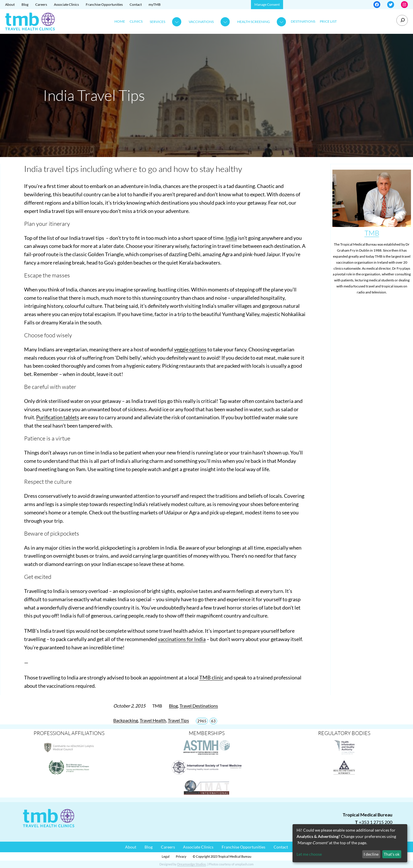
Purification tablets (58, 417)
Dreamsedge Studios (192, 864)
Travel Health (153, 720)
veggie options (190, 349)
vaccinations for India (182, 639)
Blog (173, 706)
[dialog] (350, 843)
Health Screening (254, 22)
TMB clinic (211, 677)
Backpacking (126, 720)
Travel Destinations (199, 706)
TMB (372, 233)
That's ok (392, 854)
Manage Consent (267, 4)
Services (157, 22)
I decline (371, 854)
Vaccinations (201, 22)
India (231, 238)
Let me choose (309, 854)
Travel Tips (178, 720)
